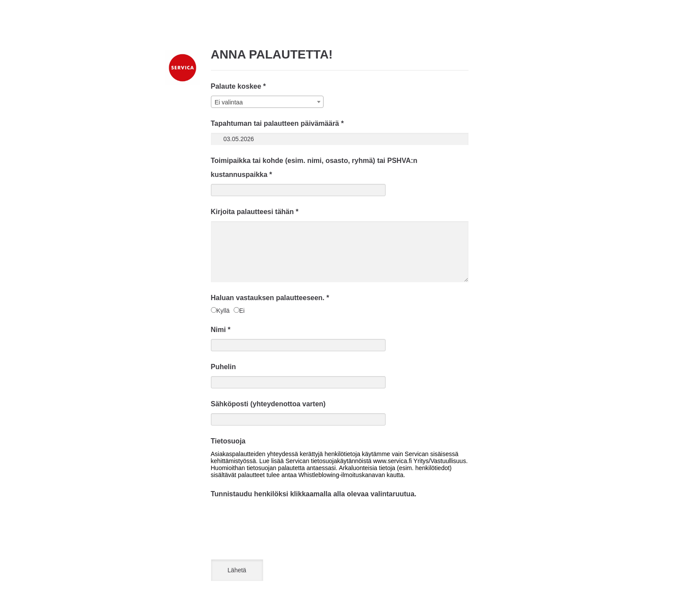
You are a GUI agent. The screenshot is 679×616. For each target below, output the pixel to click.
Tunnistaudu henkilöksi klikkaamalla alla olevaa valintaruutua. (314, 494)
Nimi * (221, 330)
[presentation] (277, 520)
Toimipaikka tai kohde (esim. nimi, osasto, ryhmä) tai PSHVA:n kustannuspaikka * (314, 168)
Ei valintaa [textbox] (229, 102)
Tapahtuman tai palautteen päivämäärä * (277, 123)
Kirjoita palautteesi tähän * (255, 212)
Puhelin (224, 367)
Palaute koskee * (238, 86)
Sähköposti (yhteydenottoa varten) (268, 404)
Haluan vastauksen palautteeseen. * (270, 298)
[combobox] (267, 102)
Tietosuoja (228, 441)
